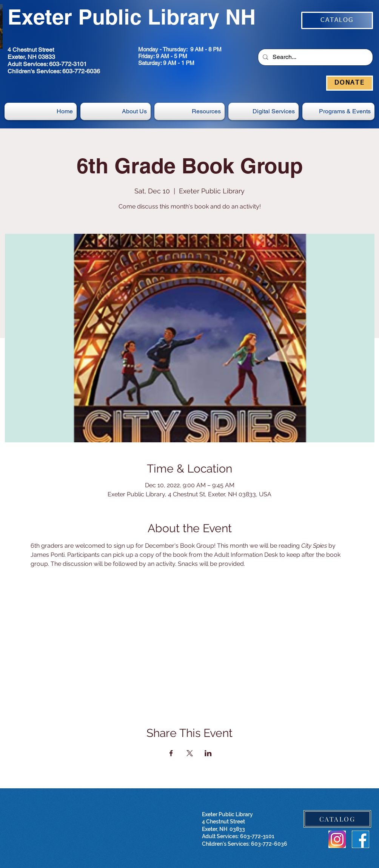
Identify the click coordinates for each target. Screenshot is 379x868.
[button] (263, 111)
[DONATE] (350, 83)
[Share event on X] (190, 753)
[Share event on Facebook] (171, 753)
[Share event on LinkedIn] (208, 753)
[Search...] (315, 57)
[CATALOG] (337, 20)
